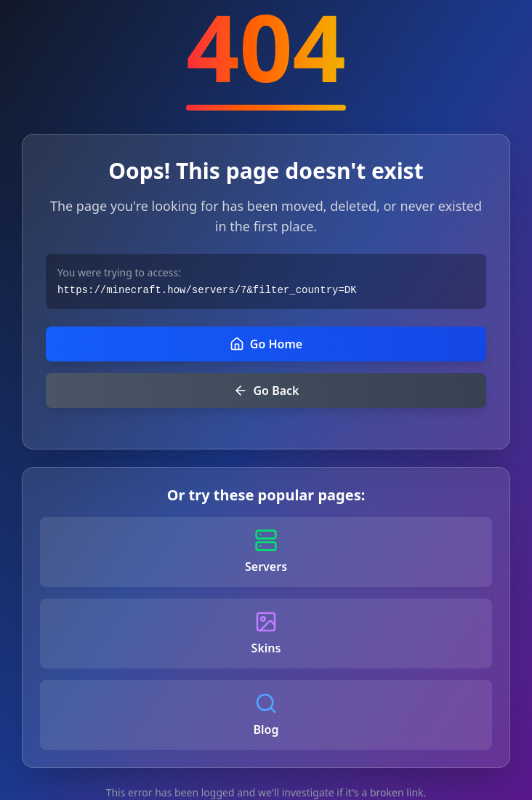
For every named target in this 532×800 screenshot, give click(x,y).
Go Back (266, 391)
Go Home (266, 344)
